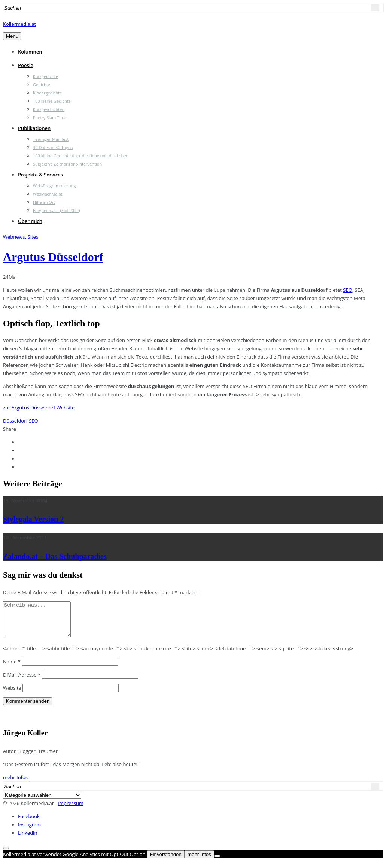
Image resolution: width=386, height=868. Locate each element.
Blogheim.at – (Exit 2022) (57, 210)
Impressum (71, 810)
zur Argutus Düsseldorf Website (39, 408)
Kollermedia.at (19, 24)
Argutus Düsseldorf (53, 257)
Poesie (26, 65)
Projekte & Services (40, 175)
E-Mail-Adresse (22, 681)
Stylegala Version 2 (33, 519)
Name (12, 668)
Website (12, 695)
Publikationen (34, 128)
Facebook (29, 823)
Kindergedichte (47, 93)
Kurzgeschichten (49, 109)
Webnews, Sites (21, 237)
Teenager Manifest (51, 139)
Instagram (29, 831)
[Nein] (217, 863)
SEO (347, 290)
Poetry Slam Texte (50, 117)
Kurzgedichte (45, 76)
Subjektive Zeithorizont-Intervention (67, 164)
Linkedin (28, 840)
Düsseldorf (15, 421)
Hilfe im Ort (44, 202)
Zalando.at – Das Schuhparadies (55, 556)
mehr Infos (15, 784)
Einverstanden (166, 861)
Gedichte (42, 84)
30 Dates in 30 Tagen (53, 147)
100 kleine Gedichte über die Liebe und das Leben (81, 156)
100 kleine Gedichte (52, 101)
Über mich (30, 221)
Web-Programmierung (54, 186)
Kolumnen (30, 52)
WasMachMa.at (48, 194)
